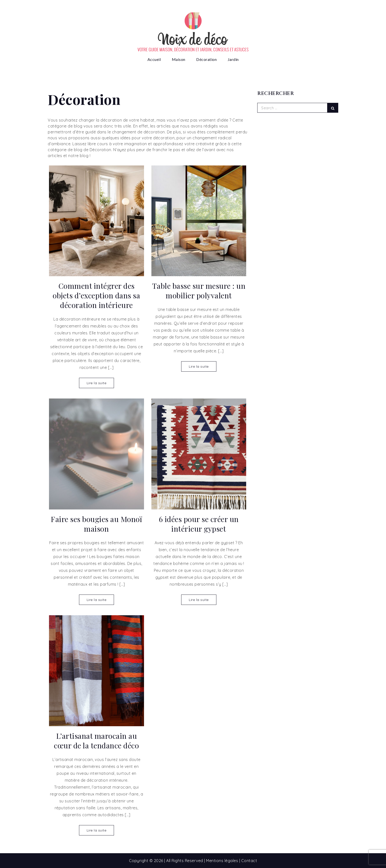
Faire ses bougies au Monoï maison (96, 524)
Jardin (233, 59)
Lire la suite (97, 383)
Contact (249, 861)
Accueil (154, 59)
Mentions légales (222, 861)
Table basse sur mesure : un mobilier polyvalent (199, 291)
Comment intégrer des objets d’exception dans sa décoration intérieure (96, 296)
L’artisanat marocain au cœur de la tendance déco (96, 741)
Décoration (206, 59)
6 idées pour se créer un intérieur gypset (199, 524)
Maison (179, 59)
